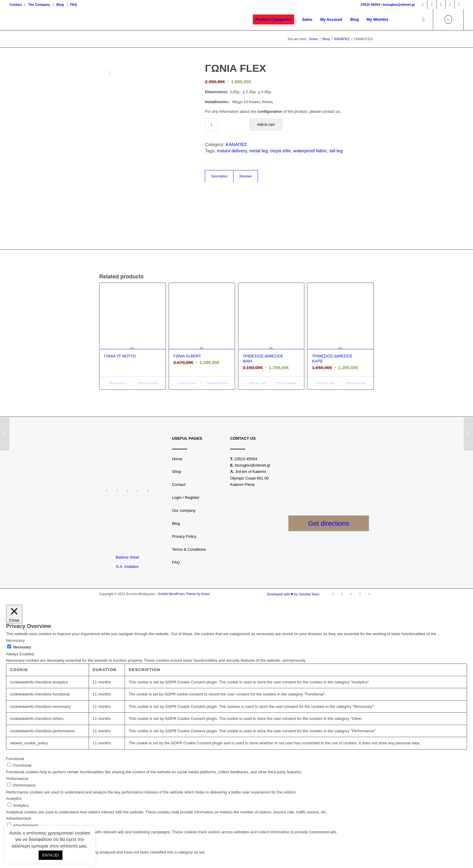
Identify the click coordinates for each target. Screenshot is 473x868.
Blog (60, 5)
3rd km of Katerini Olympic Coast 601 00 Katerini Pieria (249, 478)
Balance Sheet (127, 557)
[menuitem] (17, 5)
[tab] (219, 176)
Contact (16, 5)
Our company (184, 510)
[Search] (424, 20)
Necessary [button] (15, 640)
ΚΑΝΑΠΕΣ (237, 144)
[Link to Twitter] (441, 5)
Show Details (147, 383)
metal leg (259, 151)
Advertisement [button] (19, 818)
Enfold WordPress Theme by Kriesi (184, 594)
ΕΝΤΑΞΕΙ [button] (50, 855)
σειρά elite (281, 151)
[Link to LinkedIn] (459, 5)
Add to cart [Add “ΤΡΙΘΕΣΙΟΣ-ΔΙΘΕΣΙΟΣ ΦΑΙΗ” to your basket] (256, 383)
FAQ (74, 5)
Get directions (329, 523)
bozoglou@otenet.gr (399, 5)
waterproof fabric (310, 151)
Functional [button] (15, 759)
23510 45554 (370, 5)
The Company (39, 5)
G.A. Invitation (127, 567)
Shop (176, 472)
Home (177, 459)
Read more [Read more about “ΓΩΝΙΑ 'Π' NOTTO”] (117, 383)
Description (219, 176)
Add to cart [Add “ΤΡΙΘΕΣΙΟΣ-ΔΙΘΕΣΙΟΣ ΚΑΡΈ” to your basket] (325, 383)
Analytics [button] (14, 798)
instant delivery (232, 151)
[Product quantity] (211, 125)
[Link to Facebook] (423, 5)
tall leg (336, 151)
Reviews (246, 176)
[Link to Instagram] (432, 5)
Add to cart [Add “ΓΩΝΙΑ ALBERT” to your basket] (186, 383)
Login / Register (186, 497)
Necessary (22, 647)
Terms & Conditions (189, 549)
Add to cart (266, 125)
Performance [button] (17, 779)
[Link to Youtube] (450, 5)
